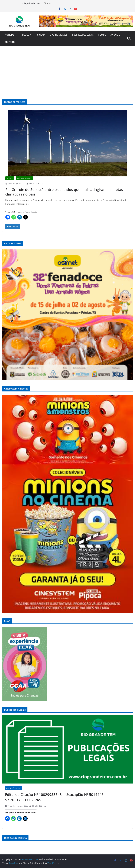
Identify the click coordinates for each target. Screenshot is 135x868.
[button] (16, 35)
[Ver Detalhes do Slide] (86, 21)
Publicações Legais (83, 35)
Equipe (102, 35)
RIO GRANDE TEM (36, 184)
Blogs (26, 35)
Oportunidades (59, 35)
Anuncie (115, 35)
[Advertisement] (67, 68)
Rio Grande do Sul (24, 178)
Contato (10, 42)
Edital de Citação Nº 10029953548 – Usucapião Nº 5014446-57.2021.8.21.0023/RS (55, 797)
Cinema (41, 35)
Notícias (9, 35)
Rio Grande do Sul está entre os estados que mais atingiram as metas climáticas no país (64, 192)
